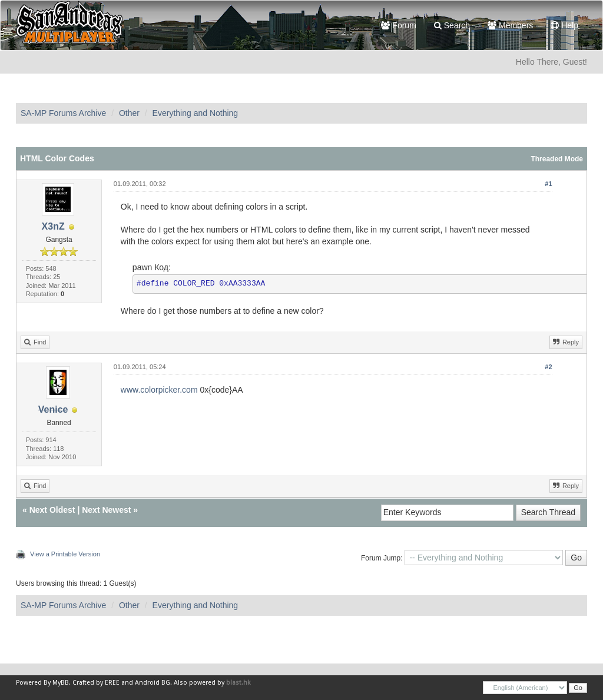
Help (564, 25)
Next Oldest (52, 510)
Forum (398, 25)
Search (452, 25)
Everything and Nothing (196, 113)
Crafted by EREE (96, 683)
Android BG (153, 683)
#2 (548, 367)
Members (510, 25)
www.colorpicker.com (159, 390)
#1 (548, 184)
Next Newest (106, 510)
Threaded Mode (557, 159)
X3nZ (53, 226)
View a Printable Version (65, 554)
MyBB (61, 683)
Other (129, 113)
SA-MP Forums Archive (63, 113)
